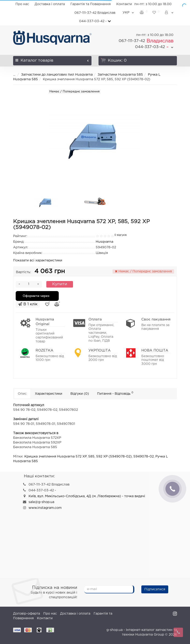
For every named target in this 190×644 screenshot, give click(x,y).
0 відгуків (121, 235)
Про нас (22, 4)
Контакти (124, 4)
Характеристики (49, 394)
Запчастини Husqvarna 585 (120, 75)
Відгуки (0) (80, 394)
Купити (60, 284)
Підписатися (155, 589)
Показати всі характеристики (38, 260)
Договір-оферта (27, 614)
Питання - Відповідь (115, 393)
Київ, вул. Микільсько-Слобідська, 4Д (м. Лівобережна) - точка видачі (87, 496)
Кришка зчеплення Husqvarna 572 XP (55, 457)
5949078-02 (144, 457)
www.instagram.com (45, 508)
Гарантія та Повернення (91, 4)
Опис (22, 394)
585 (91, 457)
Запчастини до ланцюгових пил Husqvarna (57, 75)
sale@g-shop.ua (41, 502)
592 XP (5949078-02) (114, 457)
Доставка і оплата (50, 4)
